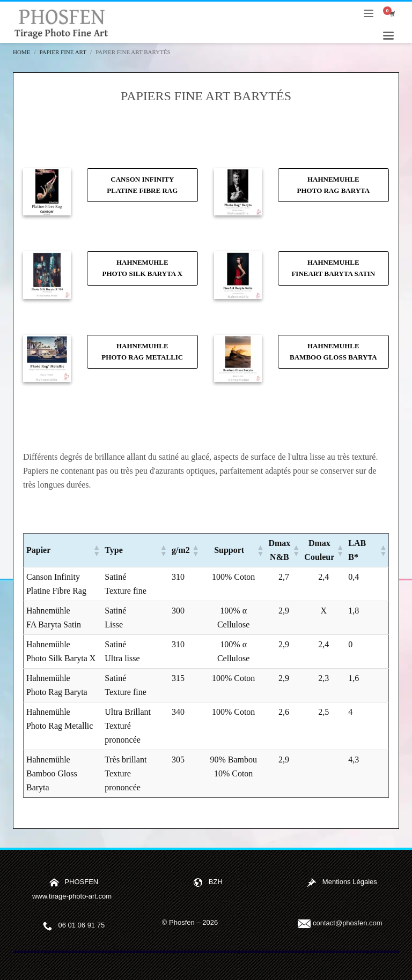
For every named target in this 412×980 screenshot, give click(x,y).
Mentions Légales (350, 882)
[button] (96, 550)
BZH (216, 882)
